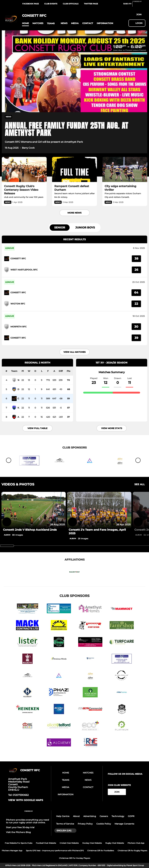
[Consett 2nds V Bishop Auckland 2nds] (34, 510)
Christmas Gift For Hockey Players (75, 858)
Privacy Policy (85, 824)
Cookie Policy (104, 824)
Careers (104, 816)
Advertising (90, 816)
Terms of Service (65, 824)
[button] (25, 23)
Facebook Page (31, 4)
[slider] (7, 546)
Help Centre (63, 816)
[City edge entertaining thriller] (125, 170)
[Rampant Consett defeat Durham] (74, 170)
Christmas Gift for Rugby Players (132, 851)
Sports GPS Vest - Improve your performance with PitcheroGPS (55, 851)
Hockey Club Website (92, 843)
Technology (118, 816)
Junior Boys (85, 228)
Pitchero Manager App (12, 851)
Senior (60, 228)
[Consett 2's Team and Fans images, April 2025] (99, 510)
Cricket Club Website (69, 843)
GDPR (131, 816)
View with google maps (26, 800)
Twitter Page (91, 4)
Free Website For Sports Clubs (19, 843)
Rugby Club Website (115, 843)
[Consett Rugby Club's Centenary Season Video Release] (24, 170)
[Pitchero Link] (139, 5)
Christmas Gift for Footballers (101, 851)
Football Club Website (46, 843)
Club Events (51, 4)
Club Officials (71, 4)
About (76, 816)
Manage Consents (124, 824)
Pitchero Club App (136, 843)
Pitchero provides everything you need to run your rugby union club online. (28, 821)
